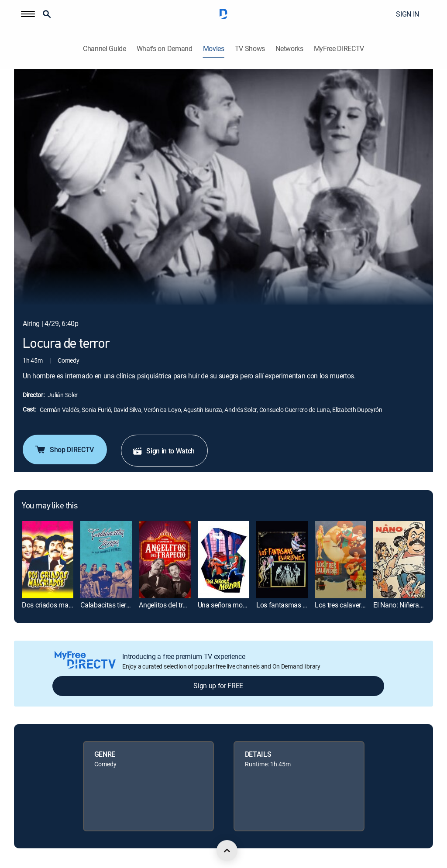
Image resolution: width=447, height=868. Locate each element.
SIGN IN (407, 14)
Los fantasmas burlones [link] (292, 605)
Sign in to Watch (163, 451)
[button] (28, 14)
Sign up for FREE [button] (218, 686)
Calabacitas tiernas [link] (109, 605)
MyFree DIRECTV (339, 49)
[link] (48, 560)
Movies (214, 49)
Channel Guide (105, 49)
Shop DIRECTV (64, 449)
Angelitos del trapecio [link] (170, 605)
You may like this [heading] (50, 506)
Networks (289, 49)
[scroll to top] (227, 851)
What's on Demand (165, 49)
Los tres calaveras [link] (341, 605)
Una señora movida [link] (227, 605)
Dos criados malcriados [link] (57, 605)
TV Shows (250, 49)
